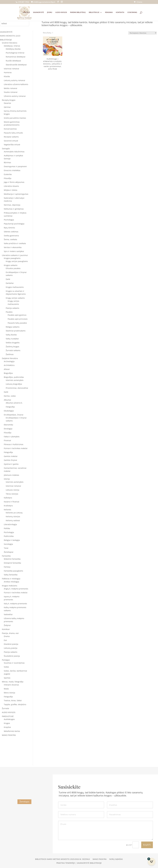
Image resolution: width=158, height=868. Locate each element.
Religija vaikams (13, 327)
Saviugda (6, 149)
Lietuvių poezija (11, 648)
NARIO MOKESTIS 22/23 (10, 36)
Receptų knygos (9, 100)
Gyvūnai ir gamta (11, 464)
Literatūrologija (10, 524)
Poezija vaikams (12, 308)
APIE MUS (26, 12)
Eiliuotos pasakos (13, 268)
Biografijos (8, 373)
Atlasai (7, 369)
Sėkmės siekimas (11, 232)
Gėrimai (7, 107)
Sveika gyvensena (11, 236)
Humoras (8, 72)
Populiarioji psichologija (14, 224)
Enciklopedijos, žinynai (14, 415)
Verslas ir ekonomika (13, 247)
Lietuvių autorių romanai (14, 80)
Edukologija (9, 411)
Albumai (7, 400)
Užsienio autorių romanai (15, 96)
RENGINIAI (109, 12)
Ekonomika (8, 425)
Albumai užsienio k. (14, 403)
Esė (5, 640)
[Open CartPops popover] (152, 862)
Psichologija (9, 220)
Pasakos (9, 312)
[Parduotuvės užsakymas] (142, 33)
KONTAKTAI (120, 12)
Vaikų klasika (11, 335)
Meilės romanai (11, 88)
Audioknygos (9, 719)
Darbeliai (10, 283)
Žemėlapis (24, 802)
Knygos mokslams (10, 586)
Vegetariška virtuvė (12, 145)
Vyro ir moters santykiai (14, 251)
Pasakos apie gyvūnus (17, 315)
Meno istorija (9, 693)
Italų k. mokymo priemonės (15, 604)
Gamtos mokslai (11, 456)
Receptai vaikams (11, 137)
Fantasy (7, 567)
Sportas (7, 678)
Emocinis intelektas (12, 170)
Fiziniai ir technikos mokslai (16, 448)
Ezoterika (8, 174)
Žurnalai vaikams (13, 350)
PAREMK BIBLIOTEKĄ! (78, 12)
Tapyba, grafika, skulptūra (15, 704)
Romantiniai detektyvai (16, 57)
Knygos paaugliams (12, 258)
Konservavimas (10, 129)
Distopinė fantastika (12, 563)
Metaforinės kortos (12, 731)
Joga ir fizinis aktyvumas (14, 182)
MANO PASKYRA (9, 735)
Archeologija (9, 361)
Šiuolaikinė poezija (12, 656)
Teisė (6, 548)
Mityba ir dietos (11, 190)
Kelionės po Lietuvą (14, 513)
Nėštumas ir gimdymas (14, 209)
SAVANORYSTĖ (38, 12)
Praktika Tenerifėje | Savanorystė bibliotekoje (79, 863)
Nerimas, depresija (12, 205)
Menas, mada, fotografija (13, 682)
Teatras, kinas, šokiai (13, 700)
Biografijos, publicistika (14, 377)
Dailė (8, 279)
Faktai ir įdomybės (12, 437)
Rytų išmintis (9, 228)
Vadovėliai (8, 614)
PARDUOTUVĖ (8, 716)
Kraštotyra (8, 506)
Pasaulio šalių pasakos (17, 323)
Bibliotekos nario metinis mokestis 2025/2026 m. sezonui (62, 859)
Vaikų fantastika (11, 575)
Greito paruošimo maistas (15, 118)
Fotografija (10, 407)
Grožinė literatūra (10, 43)
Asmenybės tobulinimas (14, 152)
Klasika (7, 76)
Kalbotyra (8, 498)
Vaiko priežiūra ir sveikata (15, 243)
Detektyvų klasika (13, 49)
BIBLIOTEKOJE (94, 12)
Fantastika (6, 556)
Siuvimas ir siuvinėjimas (14, 663)
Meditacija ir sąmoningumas (16, 194)
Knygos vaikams (11, 265)
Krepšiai (7, 727)
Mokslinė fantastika (12, 559)
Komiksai (6, 629)
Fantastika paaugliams (13, 571)
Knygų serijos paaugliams (17, 261)
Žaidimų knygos (12, 347)
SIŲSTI (147, 845)
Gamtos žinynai (10, 460)
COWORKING (132, 12)
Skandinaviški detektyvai (16, 65)
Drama (7, 636)
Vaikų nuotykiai (12, 339)
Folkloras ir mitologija (11, 579)
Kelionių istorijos (13, 516)
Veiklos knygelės (13, 343)
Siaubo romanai (11, 92)
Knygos (7, 723)
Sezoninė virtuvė (11, 141)
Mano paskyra (100, 859)
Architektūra (9, 365)
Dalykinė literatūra (10, 358)
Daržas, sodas (10, 396)
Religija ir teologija (12, 540)
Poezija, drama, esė (10, 633)
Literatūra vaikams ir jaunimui (15, 255)
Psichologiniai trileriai (15, 53)
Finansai (7, 440)
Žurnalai (6, 708)
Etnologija (8, 429)
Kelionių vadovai (13, 520)
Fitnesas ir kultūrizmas (14, 444)
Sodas (6, 667)
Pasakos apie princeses (18, 319)
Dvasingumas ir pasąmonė (15, 166)
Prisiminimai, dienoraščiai (17, 388)
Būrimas (7, 162)
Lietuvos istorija (12, 490)
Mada (6, 689)
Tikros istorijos (12, 494)
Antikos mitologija (11, 582)
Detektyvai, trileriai (12, 46)
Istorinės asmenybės (15, 380)
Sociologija (8, 544)
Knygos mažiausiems (15, 287)
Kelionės (7, 510)
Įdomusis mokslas (11, 475)
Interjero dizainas (11, 685)
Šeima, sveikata (10, 239)
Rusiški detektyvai (13, 61)
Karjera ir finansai (12, 502)
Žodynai (7, 625)
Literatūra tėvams (11, 186)
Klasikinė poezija (11, 644)
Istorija (7, 479)
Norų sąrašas (116, 859)
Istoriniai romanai (11, 69)
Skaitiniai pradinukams (16, 331)
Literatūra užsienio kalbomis (16, 84)
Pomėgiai (6, 660)
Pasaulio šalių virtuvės (13, 133)
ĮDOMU (50, 12)
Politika (7, 528)
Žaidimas (10, 354)
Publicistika (9, 536)
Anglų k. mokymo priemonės (16, 589)
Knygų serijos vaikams (15, 298)
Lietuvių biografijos (14, 384)
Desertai (7, 103)
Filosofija (8, 178)
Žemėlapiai (9, 552)
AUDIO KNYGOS (61, 12)
